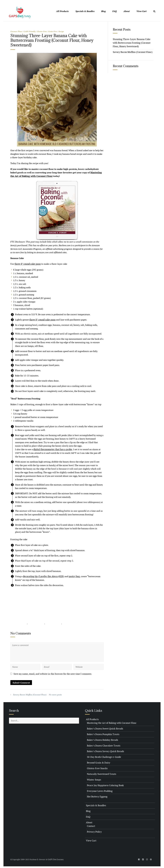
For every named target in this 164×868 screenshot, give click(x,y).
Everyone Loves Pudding (99, 790)
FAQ (115, 11)
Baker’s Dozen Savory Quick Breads (104, 750)
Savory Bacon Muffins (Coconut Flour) (30, 694)
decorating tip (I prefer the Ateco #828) (42, 576)
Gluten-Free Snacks (97, 767)
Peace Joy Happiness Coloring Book (104, 784)
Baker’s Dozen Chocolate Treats (103, 745)
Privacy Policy (94, 830)
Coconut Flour (16, 31)
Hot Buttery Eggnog (97, 795)
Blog (103, 11)
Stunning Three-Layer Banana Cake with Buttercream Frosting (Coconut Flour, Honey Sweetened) (133, 43)
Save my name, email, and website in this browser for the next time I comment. (53, 673)
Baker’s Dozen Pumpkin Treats (102, 734)
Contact (91, 825)
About (127, 11)
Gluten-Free (42, 31)
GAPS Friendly (30, 31)
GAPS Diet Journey (55, 858)
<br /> (19, 607)
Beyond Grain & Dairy (98, 762)
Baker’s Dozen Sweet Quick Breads (104, 728)
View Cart (142, 11)
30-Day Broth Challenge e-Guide (103, 756)
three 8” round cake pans (27, 264)
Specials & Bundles (85, 11)
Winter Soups (94, 779)
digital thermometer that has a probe (51, 449)
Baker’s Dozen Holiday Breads (102, 739)
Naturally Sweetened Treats (101, 773)
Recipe (61, 31)
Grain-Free (53, 31)
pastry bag (71, 576)
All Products (62, 11)
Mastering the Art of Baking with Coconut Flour (110, 722)
